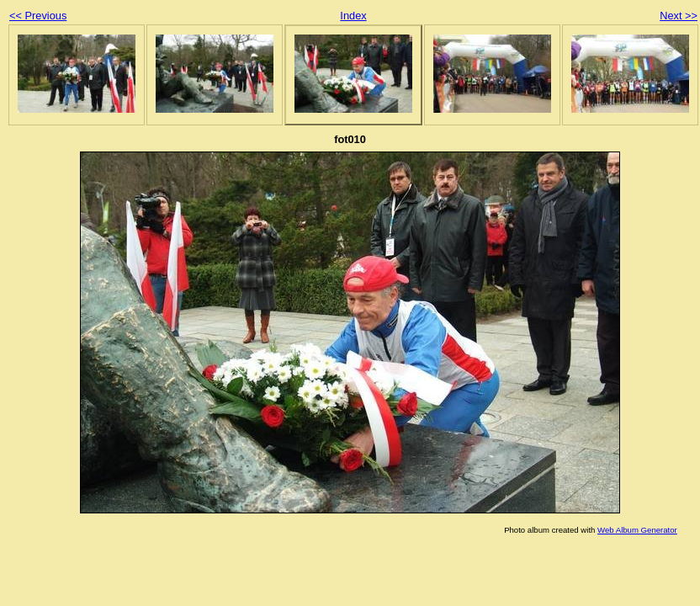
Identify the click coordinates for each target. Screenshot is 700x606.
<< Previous (38, 16)
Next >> (679, 16)
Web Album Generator (637, 530)
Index (353, 16)
